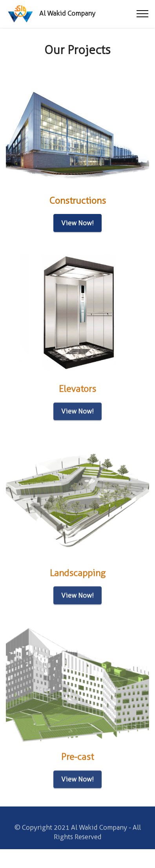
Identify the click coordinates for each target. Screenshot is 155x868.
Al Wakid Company (67, 14)
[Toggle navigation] (143, 14)
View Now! (77, 223)
